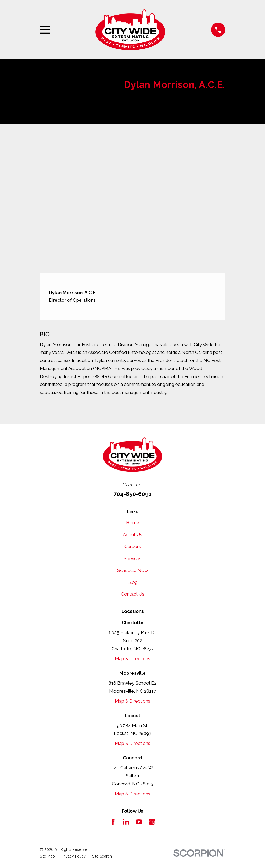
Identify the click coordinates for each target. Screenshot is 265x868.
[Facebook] (113, 822)
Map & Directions (132, 659)
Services (132, 558)
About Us (132, 535)
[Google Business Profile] (152, 822)
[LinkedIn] (126, 822)
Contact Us (133, 594)
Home (133, 523)
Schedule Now (133, 570)
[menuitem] (47, 856)
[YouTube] (139, 822)
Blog (133, 582)
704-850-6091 (132, 494)
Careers (133, 546)
